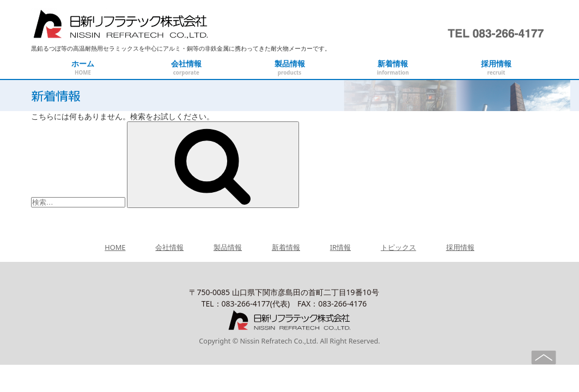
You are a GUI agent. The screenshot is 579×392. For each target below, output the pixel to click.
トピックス (398, 247)
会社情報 (169, 247)
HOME (115, 247)
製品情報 (228, 247)
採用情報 (460, 247)
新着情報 (286, 247)
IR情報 (340, 247)
